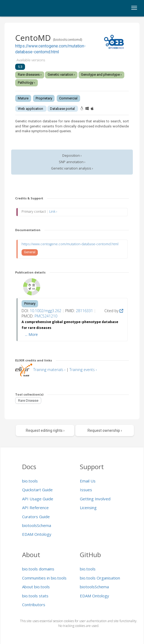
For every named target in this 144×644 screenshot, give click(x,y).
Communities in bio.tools (44, 578)
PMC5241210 (46, 316)
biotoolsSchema (37, 525)
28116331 (84, 311)
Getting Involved (95, 499)
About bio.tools (36, 587)
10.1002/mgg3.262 (46, 311)
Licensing (88, 508)
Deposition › (72, 156)
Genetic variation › (61, 75)
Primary (30, 303)
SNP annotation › (72, 162)
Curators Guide (36, 517)
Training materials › (49, 370)
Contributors (34, 605)
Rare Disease (28, 401)
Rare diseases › (30, 75)
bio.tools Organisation (100, 578)
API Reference (35, 508)
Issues (86, 490)
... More (31, 334)
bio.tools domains (38, 569)
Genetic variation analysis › (72, 168)
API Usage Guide (38, 499)
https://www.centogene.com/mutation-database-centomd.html (70, 244)
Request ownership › (105, 430)
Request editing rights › (45, 430)
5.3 (20, 67)
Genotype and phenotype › (101, 75)
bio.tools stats (35, 596)
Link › (53, 212)
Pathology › (26, 82)
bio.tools (30, 481)
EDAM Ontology (37, 534)
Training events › (83, 370)
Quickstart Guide (37, 490)
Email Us (88, 481)
